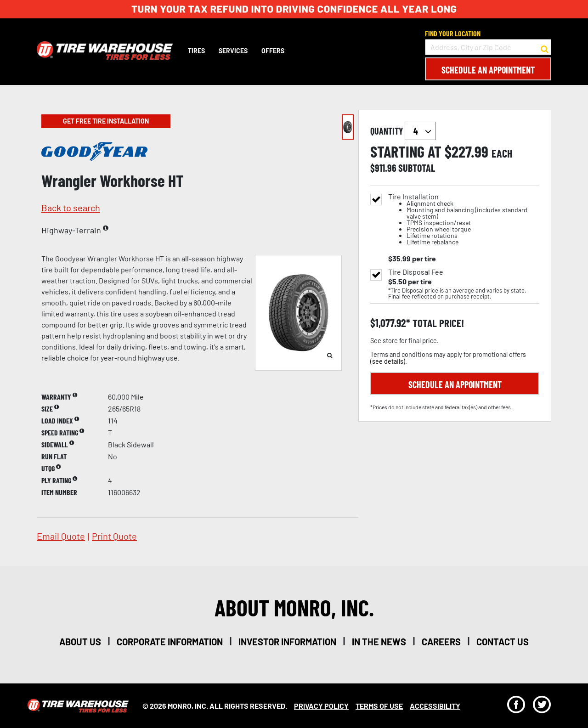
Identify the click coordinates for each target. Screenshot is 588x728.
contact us (503, 642)
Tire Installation (464, 219)
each (502, 153)
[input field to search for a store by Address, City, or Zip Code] (488, 47)
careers (441, 642)
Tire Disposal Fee (416, 272)
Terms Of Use (379, 706)
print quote (114, 536)
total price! (437, 323)
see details (388, 361)
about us (80, 642)
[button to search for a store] (545, 47)
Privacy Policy (321, 706)
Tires (196, 51)
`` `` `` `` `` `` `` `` (420, 131)
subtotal (417, 168)
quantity (403, 131)
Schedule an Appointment (488, 70)
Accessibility (435, 706)
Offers (273, 51)
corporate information (170, 642)
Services (233, 51)
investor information (287, 642)
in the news (379, 642)
